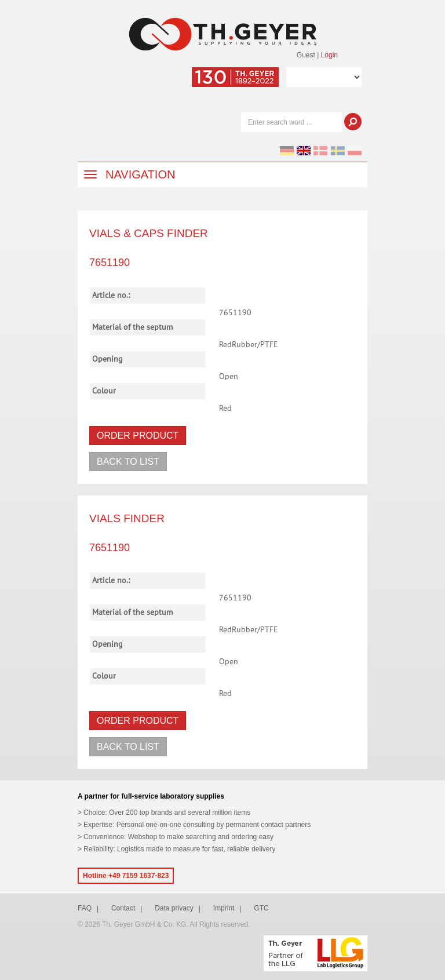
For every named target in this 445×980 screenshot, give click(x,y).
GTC (261, 908)
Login (329, 55)
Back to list (128, 462)
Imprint (224, 908)
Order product (138, 436)
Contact (123, 908)
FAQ (85, 908)
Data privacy (174, 908)
